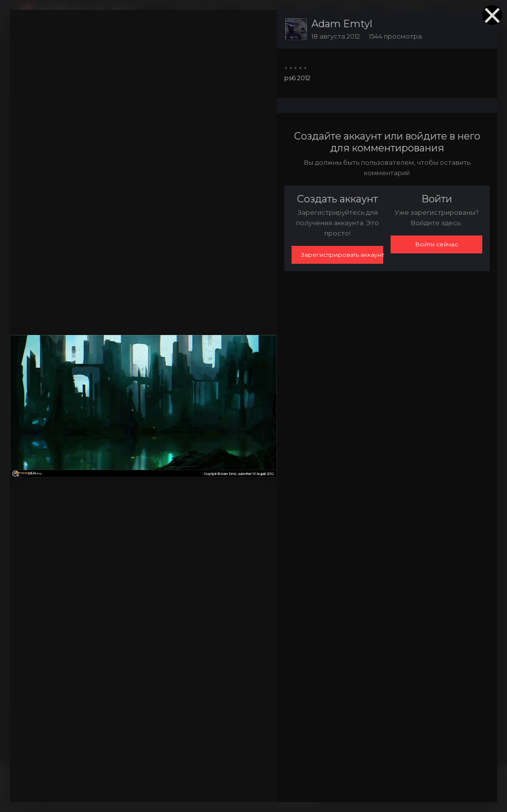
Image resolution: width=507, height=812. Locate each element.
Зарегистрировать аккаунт (342, 255)
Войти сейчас (437, 244)
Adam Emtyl (342, 24)
